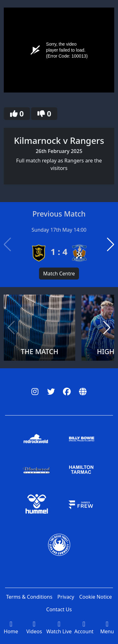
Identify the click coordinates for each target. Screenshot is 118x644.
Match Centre (59, 274)
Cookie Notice (96, 597)
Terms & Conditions (29, 597)
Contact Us (59, 609)
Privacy (66, 597)
